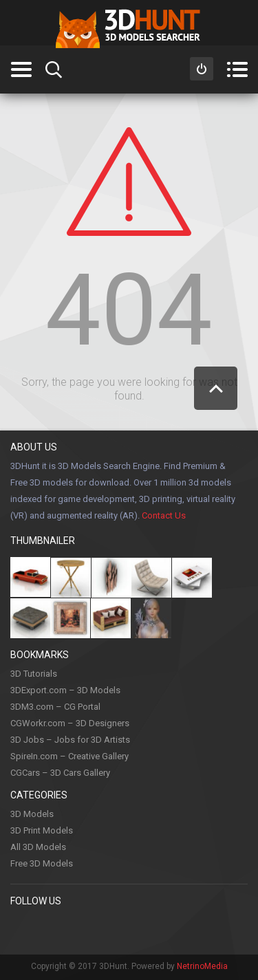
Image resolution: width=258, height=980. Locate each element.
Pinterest (50, 929)
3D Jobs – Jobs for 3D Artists (70, 740)
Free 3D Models (42, 863)
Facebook (21, 929)
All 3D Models (38, 847)
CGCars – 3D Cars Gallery (60, 773)
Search (54, 70)
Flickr (219, 929)
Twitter (78, 929)
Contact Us (164, 515)
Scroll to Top (216, 388)
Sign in (202, 69)
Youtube (134, 929)
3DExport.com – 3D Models (65, 690)
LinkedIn (162, 929)
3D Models (32, 814)
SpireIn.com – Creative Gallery (69, 756)
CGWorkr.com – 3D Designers (70, 723)
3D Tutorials (34, 674)
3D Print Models (42, 830)
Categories (21, 69)
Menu (237, 69)
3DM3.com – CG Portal (55, 707)
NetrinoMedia (202, 966)
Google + (191, 929)
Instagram (106, 929)
